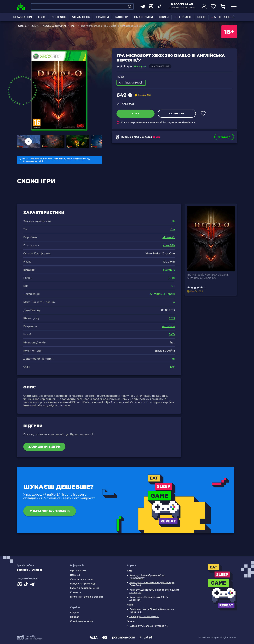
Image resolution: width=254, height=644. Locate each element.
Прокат (75, 617)
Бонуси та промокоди (83, 584)
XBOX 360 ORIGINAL (55, 26)
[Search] (130, 6)
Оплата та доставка (82, 579)
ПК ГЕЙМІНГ (183, 17)
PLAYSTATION (23, 17)
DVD (172, 334)
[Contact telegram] (33, 585)
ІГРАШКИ (102, 17)
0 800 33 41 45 (182, 4)
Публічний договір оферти (87, 597)
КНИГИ (164, 17)
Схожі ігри (177, 113)
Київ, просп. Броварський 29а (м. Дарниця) (149, 599)
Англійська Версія (162, 294)
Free (172, 278)
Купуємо (75, 613)
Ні (173, 221)
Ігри (74, 26)
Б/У (172, 367)
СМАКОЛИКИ (144, 17)
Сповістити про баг (82, 621)
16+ (173, 286)
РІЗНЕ (201, 17)
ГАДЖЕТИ (122, 17)
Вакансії (75, 575)
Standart (169, 270)
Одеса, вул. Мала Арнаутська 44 (149, 626)
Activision (168, 326)
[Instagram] (20, 585)
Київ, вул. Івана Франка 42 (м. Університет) (147, 577)
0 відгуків (140, 66)
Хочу (136, 113)
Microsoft (169, 237)
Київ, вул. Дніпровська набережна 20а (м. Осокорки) (154, 591)
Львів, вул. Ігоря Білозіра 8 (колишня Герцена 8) (152, 611)
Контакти (76, 592)
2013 (172, 318)
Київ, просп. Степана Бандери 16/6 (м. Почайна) (152, 584)
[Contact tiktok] (27, 585)
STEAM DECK (81, 17)
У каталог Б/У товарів (50, 511)
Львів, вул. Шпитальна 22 (144, 617)
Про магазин (78, 571)
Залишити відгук (44, 447)
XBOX (42, 17)
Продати (224, 137)
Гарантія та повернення (85, 588)
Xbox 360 (169, 245)
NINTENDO (59, 17)
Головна (22, 26)
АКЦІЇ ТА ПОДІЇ (223, 17)
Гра (173, 229)
